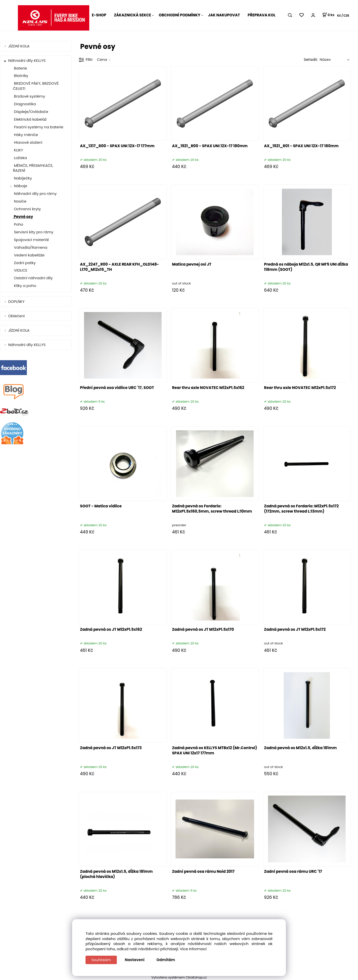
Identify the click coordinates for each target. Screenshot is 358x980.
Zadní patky (24, 263)
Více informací (193, 949)
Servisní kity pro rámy (33, 232)
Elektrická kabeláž (30, 119)
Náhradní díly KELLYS (27, 60)
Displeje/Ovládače (31, 112)
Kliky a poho (24, 286)
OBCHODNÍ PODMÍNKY (180, 15)
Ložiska (20, 158)
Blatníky (21, 76)
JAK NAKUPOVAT (224, 15)
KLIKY (18, 150)
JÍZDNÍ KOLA (19, 46)
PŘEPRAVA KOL (262, 15)
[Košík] (328, 15)
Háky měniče (25, 135)
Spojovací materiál (31, 240)
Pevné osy (23, 217)
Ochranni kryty (27, 209)
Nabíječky (22, 178)
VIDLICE (20, 270)
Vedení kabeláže (29, 255)
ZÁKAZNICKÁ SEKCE (132, 15)
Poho (18, 224)
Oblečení (17, 316)
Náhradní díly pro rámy (35, 193)
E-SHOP (99, 15)
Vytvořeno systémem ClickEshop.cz (179, 977)
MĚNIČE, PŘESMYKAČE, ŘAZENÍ (33, 168)
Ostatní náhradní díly (33, 278)
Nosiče (20, 201)
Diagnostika (24, 104)
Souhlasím (101, 960)
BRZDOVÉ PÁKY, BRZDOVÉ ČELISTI (36, 86)
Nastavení (135, 960)
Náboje (21, 186)
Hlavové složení (28, 142)
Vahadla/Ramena (30, 247)
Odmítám (166, 960)
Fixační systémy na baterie (38, 127)
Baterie (20, 68)
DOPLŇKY (17, 301)
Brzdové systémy (29, 96)
